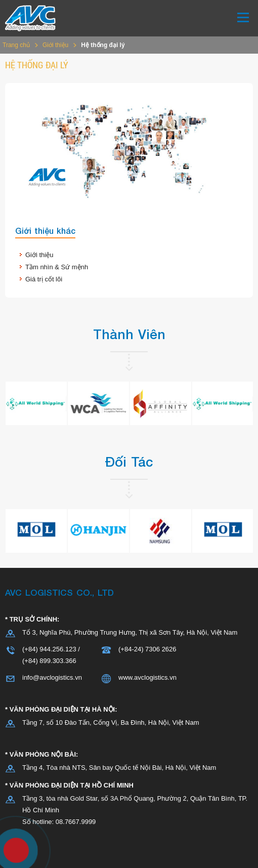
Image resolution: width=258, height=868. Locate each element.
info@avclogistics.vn (52, 677)
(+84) (31, 661)
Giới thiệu (55, 45)
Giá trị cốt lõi (44, 279)
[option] (36, 403)
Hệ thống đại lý (103, 45)
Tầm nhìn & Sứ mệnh (57, 267)
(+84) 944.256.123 (49, 649)
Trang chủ (16, 45)
